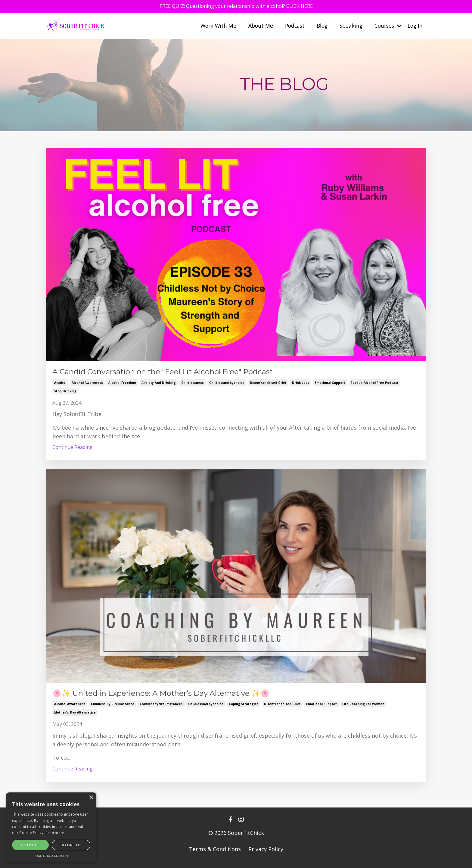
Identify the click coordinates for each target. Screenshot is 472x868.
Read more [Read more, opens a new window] (55, 833)
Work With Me (212, 26)
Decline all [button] (71, 845)
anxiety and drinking (159, 384)
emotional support (330, 384)
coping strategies (244, 708)
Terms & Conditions (215, 853)
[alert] (51, 827)
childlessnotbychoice (227, 384)
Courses (386, 26)
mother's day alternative (75, 716)
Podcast (290, 26)
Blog (318, 26)
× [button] (91, 798)
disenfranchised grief (268, 384)
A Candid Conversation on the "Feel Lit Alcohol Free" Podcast (189, 373)
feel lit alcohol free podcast (375, 384)
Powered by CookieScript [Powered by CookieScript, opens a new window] (51, 856)
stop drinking (65, 393)
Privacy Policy (266, 853)
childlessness (193, 384)
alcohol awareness (87, 384)
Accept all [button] (31, 845)
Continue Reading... (74, 449)
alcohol (60, 384)
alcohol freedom (122, 384)
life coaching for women (363, 708)
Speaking (348, 26)
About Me (255, 26)
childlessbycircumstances (161, 708)
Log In (415, 26)
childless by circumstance (113, 708)
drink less (301, 384)
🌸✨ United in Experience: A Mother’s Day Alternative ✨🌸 (186, 696)
